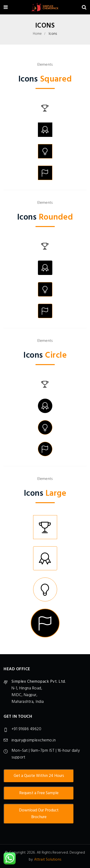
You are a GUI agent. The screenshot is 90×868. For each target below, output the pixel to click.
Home (37, 34)
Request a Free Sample (39, 793)
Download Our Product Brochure (39, 814)
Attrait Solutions (48, 860)
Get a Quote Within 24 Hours (39, 776)
